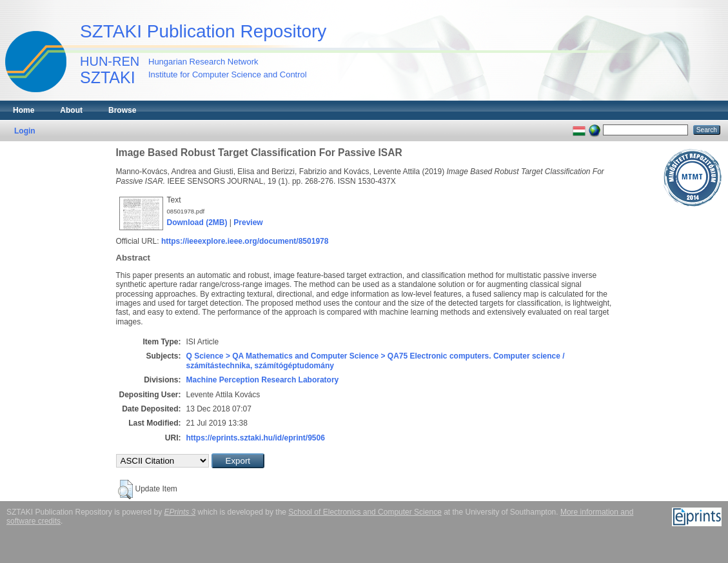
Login (25, 131)
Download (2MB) (197, 222)
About (71, 110)
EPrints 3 (180, 512)
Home (24, 110)
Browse (122, 110)
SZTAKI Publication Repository (203, 31)
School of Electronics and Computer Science (365, 512)
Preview (248, 222)
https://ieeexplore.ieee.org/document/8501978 (245, 241)
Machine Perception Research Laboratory (263, 380)
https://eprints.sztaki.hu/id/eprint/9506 (256, 438)
